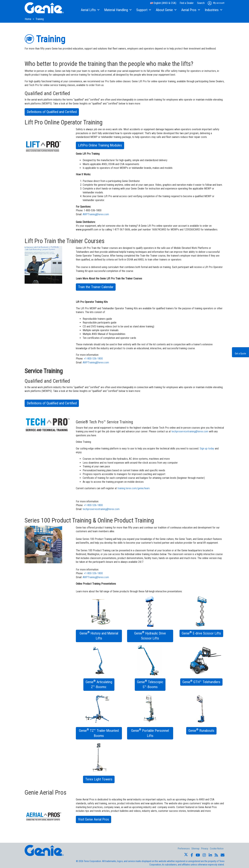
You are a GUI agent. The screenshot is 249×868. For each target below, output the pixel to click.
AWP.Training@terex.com (96, 214)
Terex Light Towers (99, 779)
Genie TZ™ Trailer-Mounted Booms (99, 733)
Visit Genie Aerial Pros (94, 819)
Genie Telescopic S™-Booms (150, 684)
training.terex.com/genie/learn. (134, 488)
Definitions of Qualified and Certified (52, 112)
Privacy (205, 849)
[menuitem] (90, 10)
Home (28, 19)
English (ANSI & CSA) (163, 3)
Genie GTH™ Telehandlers (201, 682)
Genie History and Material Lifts (99, 635)
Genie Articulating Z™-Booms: (99, 684)
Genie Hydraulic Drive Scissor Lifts (150, 635)
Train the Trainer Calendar (96, 287)
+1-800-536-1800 (93, 359)
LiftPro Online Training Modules (100, 145)
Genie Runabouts (201, 730)
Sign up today (207, 449)
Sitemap (195, 849)
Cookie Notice (217, 849)
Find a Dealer (187, 3)
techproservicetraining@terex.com (190, 431)
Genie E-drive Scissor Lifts (201, 633)
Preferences (184, 849)
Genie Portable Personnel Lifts (150, 733)
